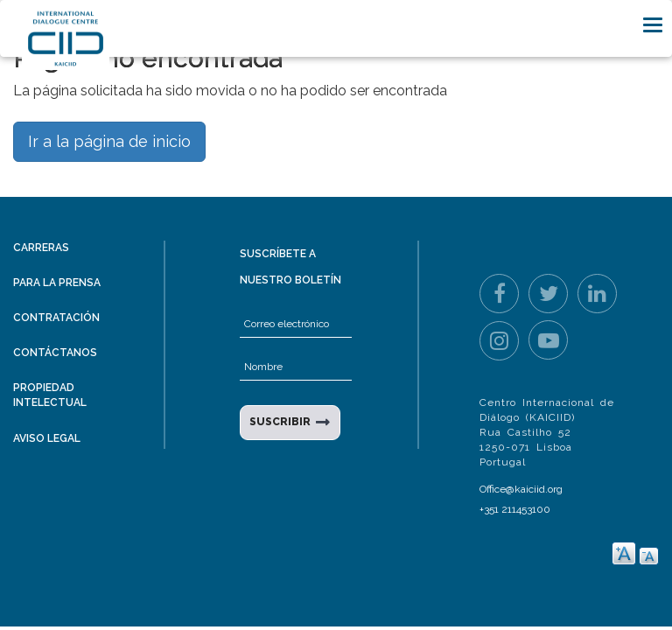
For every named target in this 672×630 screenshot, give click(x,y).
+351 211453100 (515, 509)
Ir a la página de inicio (109, 141)
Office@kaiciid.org (521, 489)
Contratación (56, 318)
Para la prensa (57, 283)
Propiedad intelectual (50, 395)
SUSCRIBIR (280, 422)
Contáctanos (55, 353)
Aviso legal (47, 438)
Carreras (41, 248)
